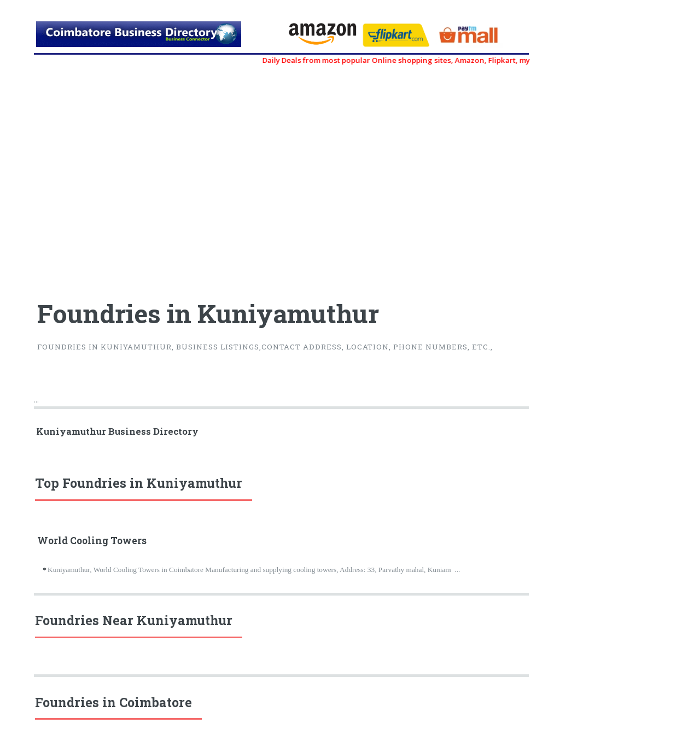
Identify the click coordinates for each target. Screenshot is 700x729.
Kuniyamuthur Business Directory (117, 431)
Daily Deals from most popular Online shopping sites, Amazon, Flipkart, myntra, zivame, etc (439, 60)
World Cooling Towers (92, 541)
